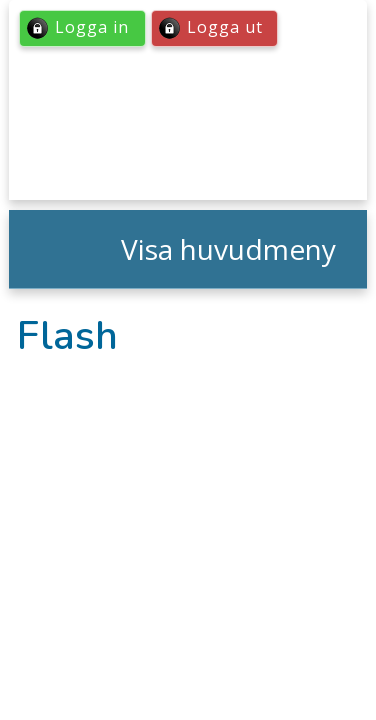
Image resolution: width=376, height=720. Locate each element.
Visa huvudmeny (228, 249)
